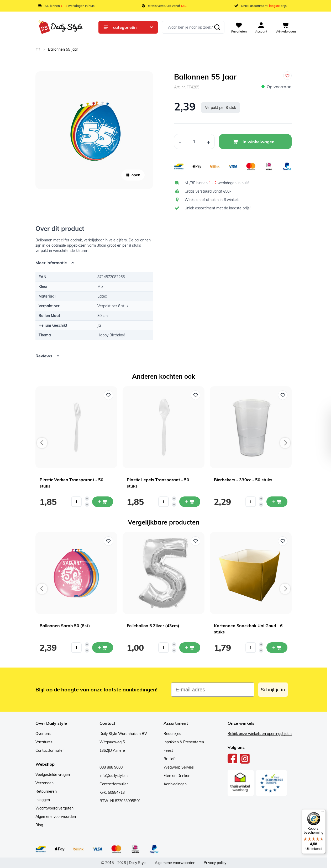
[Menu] (323, 812)
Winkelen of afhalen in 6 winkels (212, 200)
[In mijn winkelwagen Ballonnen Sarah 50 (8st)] (103, 648)
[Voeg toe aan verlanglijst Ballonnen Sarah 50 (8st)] (108, 541)
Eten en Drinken (177, 776)
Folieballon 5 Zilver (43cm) (153, 626)
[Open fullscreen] (94, 130)
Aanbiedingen (175, 784)
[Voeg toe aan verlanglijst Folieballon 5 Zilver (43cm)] (196, 541)
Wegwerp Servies (179, 767)
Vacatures (44, 742)
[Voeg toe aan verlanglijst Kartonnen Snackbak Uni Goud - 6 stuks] (283, 541)
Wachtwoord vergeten (54, 808)
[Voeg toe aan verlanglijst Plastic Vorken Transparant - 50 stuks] (108, 395)
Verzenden (44, 783)
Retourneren (46, 791)
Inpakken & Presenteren (184, 742)
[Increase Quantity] (209, 142)
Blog (39, 825)
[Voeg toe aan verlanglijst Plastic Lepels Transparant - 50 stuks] (196, 395)
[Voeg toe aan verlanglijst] (287, 76)
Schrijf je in (273, 689)
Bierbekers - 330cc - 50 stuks (243, 480)
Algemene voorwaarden (56, 817)
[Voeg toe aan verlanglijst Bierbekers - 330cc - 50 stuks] (283, 395)
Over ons (43, 734)
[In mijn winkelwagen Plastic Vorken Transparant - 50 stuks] (103, 502)
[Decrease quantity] (87, 505)
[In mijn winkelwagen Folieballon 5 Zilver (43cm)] (190, 648)
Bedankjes (172, 734)
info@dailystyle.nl (114, 776)
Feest (168, 750)
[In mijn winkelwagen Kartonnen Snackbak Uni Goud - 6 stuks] (277, 648)
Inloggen (43, 800)
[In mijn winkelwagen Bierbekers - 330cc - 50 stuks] (277, 502)
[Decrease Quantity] (180, 142)
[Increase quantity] (87, 499)
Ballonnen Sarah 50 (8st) (65, 626)
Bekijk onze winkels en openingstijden (260, 734)
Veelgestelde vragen (53, 775)
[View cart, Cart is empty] (286, 27)
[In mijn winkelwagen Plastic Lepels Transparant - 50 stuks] (190, 502)
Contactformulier (50, 750)
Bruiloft (170, 759)
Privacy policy (215, 863)
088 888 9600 (111, 767)
